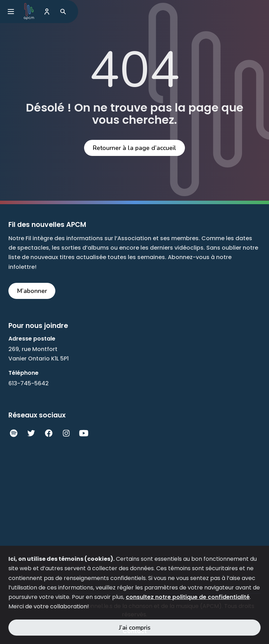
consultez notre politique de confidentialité (188, 597)
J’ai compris (135, 628)
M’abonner (32, 291)
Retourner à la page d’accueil (134, 148)
